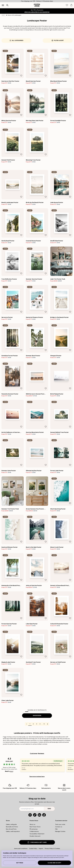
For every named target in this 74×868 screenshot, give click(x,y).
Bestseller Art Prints (12, 827)
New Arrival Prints (11, 829)
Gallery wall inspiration (13, 831)
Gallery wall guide (11, 824)
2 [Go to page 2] (33, 724)
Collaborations (34, 831)
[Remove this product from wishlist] (21, 76)
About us (32, 824)
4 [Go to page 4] (40, 724)
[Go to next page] (48, 724)
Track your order (60, 824)
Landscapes (18, 15)
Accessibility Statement (37, 834)
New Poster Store (35, 827)
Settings (20, 863)
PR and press (34, 829)
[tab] (67, 5)
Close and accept (54, 863)
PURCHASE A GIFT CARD (37, 842)
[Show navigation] (3, 5)
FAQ (56, 829)
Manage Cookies (60, 831)
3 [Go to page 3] (37, 724)
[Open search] (7, 5)
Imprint (41, 848)
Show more (37, 716)
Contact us (59, 827)
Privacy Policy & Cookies (52, 848)
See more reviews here (37, 776)
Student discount (35, 836)
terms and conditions (21, 848)
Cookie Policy (33, 848)
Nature (10, 15)
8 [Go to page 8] (44, 724)
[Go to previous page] (27, 724)
